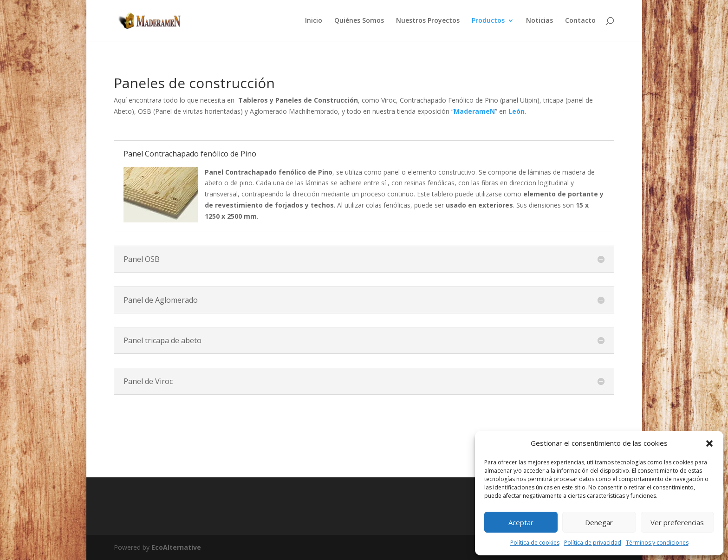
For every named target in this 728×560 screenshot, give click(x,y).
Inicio (314, 21)
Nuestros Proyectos (428, 21)
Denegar (599, 522)
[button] (709, 443)
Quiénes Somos (359, 21)
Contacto (580, 21)
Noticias (539, 21)
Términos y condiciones (657, 543)
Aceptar (521, 522)
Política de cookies (535, 543)
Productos (488, 21)
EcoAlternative (176, 547)
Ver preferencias (677, 522)
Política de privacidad (593, 543)
